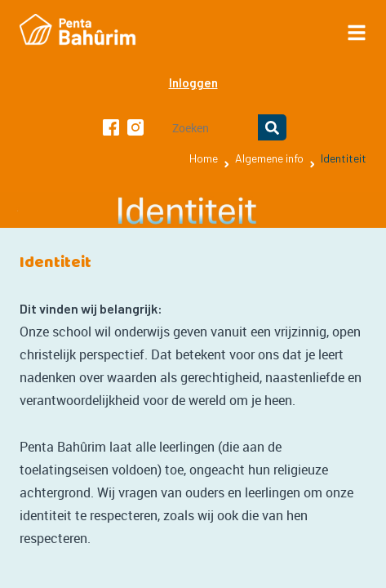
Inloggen (193, 82)
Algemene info (269, 158)
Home (204, 158)
